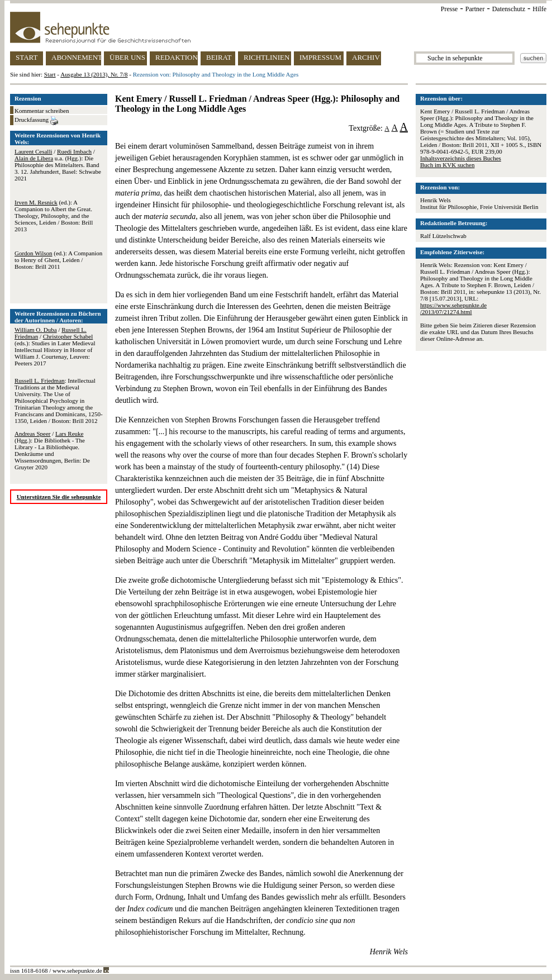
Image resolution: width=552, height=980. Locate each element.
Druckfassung (36, 121)
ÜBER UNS (127, 57)
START (27, 57)
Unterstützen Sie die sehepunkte (59, 497)
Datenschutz (509, 9)
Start (50, 74)
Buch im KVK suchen (447, 165)
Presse (449, 9)
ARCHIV (366, 57)
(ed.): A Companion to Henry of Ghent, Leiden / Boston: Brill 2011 (58, 260)
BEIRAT (219, 57)
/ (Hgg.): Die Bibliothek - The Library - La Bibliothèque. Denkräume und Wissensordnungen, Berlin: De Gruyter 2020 (52, 450)
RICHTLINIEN (267, 57)
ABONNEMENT (76, 57)
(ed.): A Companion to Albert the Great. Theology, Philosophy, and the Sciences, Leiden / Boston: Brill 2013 (54, 216)
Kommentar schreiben (42, 111)
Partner (475, 9)
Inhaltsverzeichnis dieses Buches (461, 158)
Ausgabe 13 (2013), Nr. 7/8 (94, 74)
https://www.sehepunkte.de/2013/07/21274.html (453, 308)
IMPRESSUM (320, 57)
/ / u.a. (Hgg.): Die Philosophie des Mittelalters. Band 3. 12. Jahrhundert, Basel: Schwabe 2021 (58, 165)
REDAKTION (177, 57)
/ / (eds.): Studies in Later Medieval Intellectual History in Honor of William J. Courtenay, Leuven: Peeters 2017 (55, 346)
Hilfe (539, 9)
